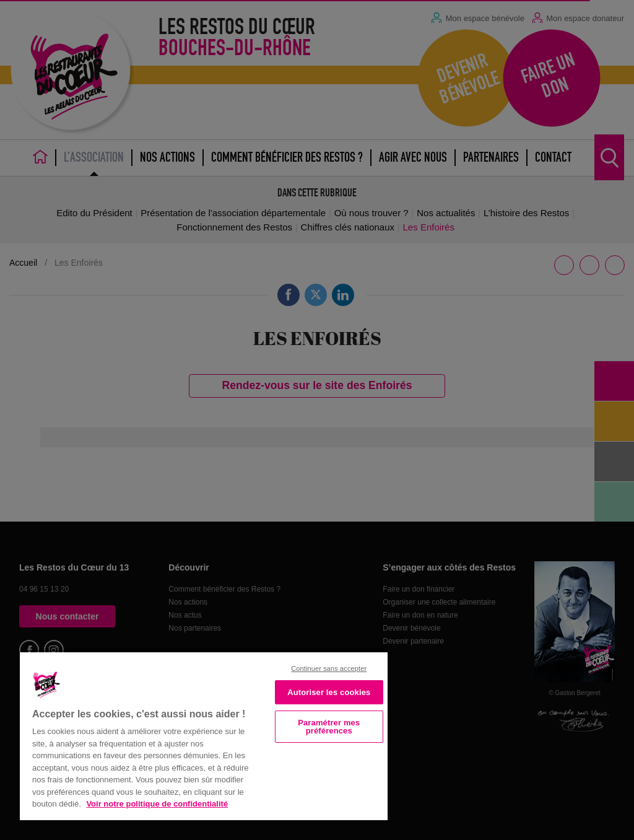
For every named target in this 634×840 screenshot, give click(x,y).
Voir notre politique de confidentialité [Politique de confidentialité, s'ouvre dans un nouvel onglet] (157, 804)
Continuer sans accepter (329, 668)
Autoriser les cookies (329, 692)
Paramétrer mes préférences (329, 727)
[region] (204, 735)
